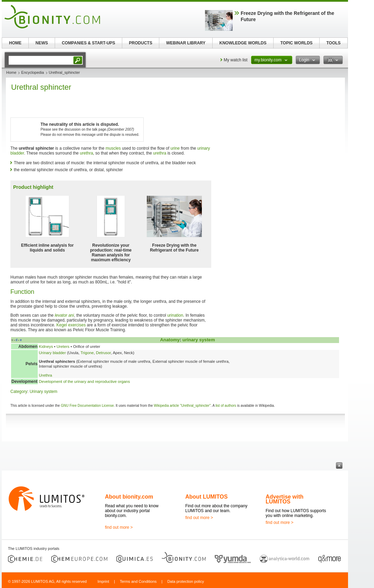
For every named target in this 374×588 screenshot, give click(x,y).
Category (19, 392)
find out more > (119, 527)
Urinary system (43, 392)
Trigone (87, 353)
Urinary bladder (52, 353)
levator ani (64, 315)
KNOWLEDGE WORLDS (243, 43)
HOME (15, 43)
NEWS (42, 43)
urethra (87, 153)
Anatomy (170, 340)
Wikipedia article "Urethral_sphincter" (182, 406)
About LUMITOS (206, 497)
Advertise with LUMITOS (284, 499)
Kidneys (46, 346)
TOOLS (333, 43)
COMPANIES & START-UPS (88, 43)
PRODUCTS (140, 43)
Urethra (45, 375)
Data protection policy (186, 581)
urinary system (199, 340)
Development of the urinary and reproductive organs (84, 381)
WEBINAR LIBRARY (186, 43)
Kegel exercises (71, 325)
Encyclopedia (32, 72)
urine (175, 148)
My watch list (236, 60)
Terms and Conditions (138, 581)
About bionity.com (129, 497)
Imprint (103, 581)
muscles (113, 148)
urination (175, 315)
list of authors (226, 406)
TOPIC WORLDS (296, 43)
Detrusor (103, 353)
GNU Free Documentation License (87, 406)
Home (11, 72)
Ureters (63, 346)
